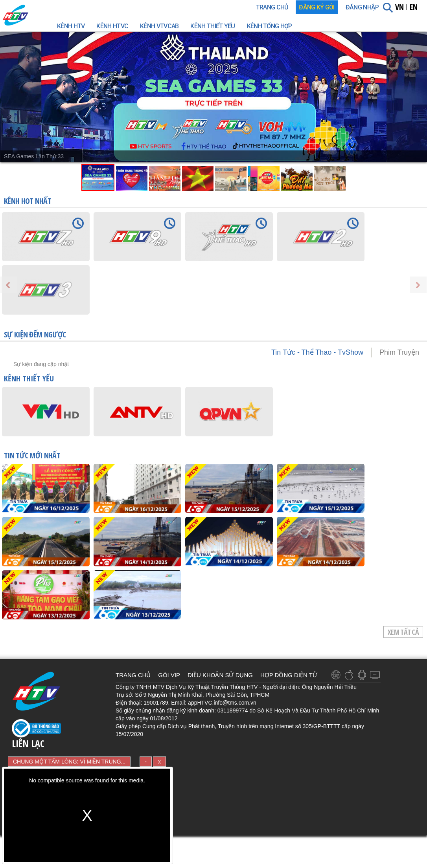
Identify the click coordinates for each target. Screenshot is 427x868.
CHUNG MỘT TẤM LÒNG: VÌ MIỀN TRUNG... (69, 762)
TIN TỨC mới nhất (32, 456)
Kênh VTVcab (159, 26)
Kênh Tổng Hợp (270, 26)
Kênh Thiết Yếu (213, 26)
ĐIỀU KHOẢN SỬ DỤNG (220, 675)
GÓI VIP (169, 675)
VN (399, 7)
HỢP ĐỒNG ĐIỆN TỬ (289, 675)
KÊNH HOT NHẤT (28, 201)
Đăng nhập (362, 7)
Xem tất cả (403, 632)
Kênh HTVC (112, 26)
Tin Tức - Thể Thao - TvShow (317, 352)
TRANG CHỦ (272, 7)
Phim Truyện (399, 352)
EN (414, 7)
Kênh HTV (71, 26)
